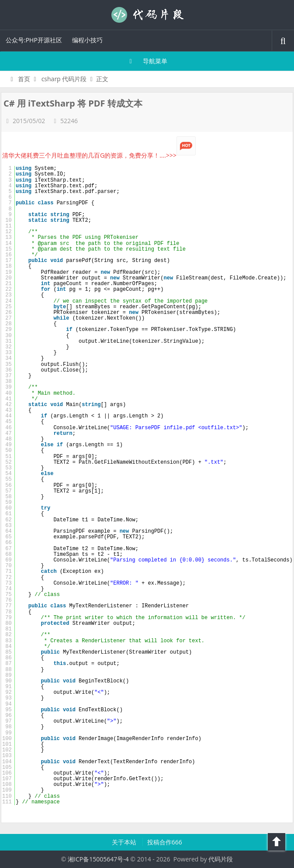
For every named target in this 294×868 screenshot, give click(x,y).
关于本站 (125, 842)
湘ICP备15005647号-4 (98, 859)
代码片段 (147, 15)
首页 (19, 79)
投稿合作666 (165, 842)
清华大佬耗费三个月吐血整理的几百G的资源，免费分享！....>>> (99, 155)
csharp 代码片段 (64, 79)
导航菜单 (147, 61)
